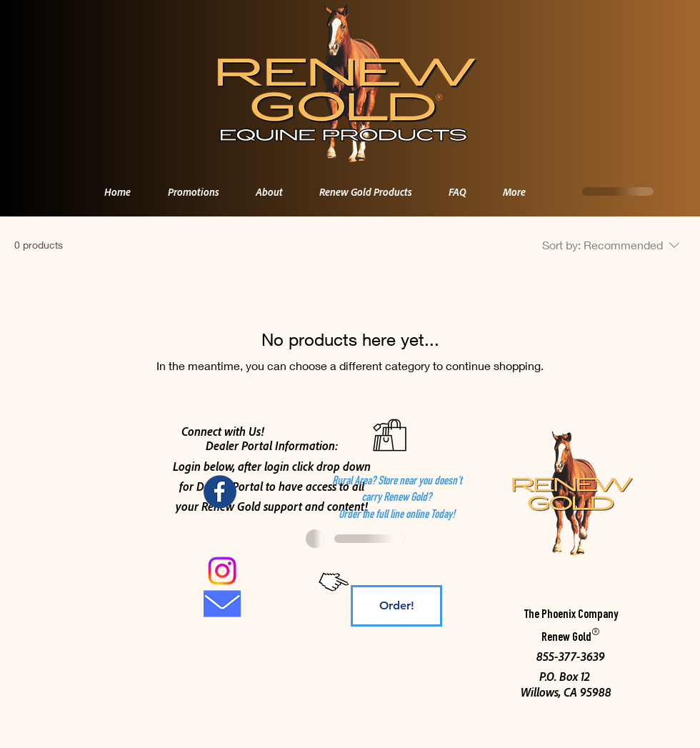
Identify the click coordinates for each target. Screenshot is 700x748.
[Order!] (396, 606)
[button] (262, 191)
